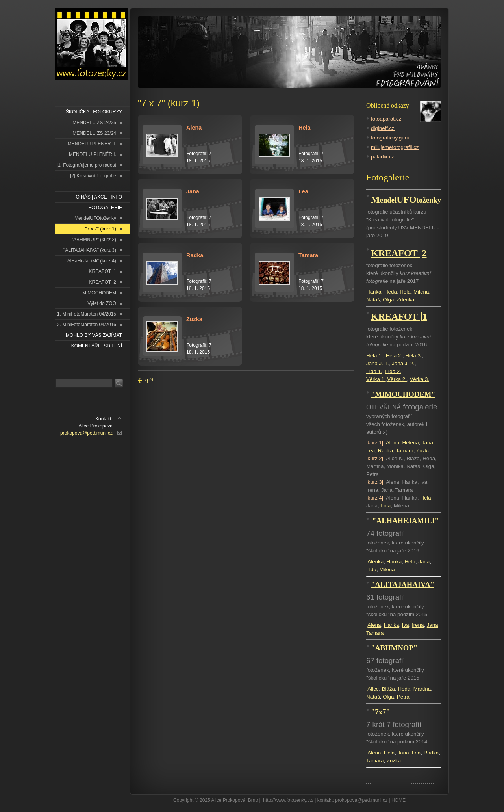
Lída (385, 506)
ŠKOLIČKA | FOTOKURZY (94, 112)
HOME (398, 800)
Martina (422, 689)
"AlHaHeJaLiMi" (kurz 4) (91, 261)
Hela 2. (394, 356)
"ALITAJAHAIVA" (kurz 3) (90, 250)
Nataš (373, 300)
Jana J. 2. (403, 363)
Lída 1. (374, 371)
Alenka (375, 562)
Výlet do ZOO (102, 303)
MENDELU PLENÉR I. (93, 154)
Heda (391, 292)
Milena (421, 292)
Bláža (388, 689)
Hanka (374, 292)
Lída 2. (393, 371)
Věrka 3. (419, 379)
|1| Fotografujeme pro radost (86, 165)
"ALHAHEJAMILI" (405, 521)
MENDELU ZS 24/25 (94, 123)
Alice (373, 689)
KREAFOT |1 (102, 271)
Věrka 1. (376, 379)
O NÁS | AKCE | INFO (99, 197)
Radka (386, 451)
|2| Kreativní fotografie (93, 176)
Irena (418, 625)
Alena (393, 443)
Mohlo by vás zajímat (94, 335)
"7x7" (381, 712)
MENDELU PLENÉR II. (92, 144)
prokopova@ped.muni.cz (86, 433)
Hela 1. (374, 356)
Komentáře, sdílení (97, 346)
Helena (410, 443)
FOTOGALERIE (105, 208)
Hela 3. (413, 356)
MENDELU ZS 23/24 (94, 133)
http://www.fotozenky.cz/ (288, 800)
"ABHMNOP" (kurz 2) (94, 240)
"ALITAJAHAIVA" (403, 584)
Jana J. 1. (378, 363)
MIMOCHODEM (99, 293)
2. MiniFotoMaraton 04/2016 (87, 325)
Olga (388, 300)
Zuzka (423, 451)
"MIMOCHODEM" (403, 394)
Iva (406, 625)
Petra (403, 697)
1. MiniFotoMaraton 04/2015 (87, 314)
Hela (405, 292)
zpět (149, 380)
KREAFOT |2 (102, 282)
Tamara (404, 451)
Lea (371, 451)
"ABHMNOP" (394, 648)
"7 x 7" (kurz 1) (101, 229)
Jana (427, 443)
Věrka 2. (397, 379)
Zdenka (406, 300)
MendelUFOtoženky (95, 218)
